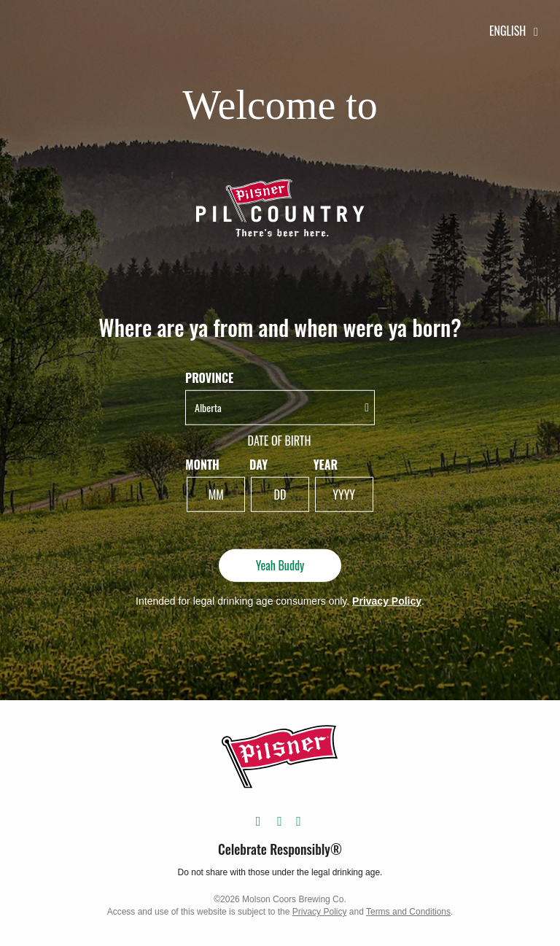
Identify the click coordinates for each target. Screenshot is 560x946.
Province (209, 378)
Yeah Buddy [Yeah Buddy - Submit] (280, 565)
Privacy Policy (387, 600)
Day (258, 465)
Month (202, 465)
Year (326, 465)
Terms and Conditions (408, 912)
